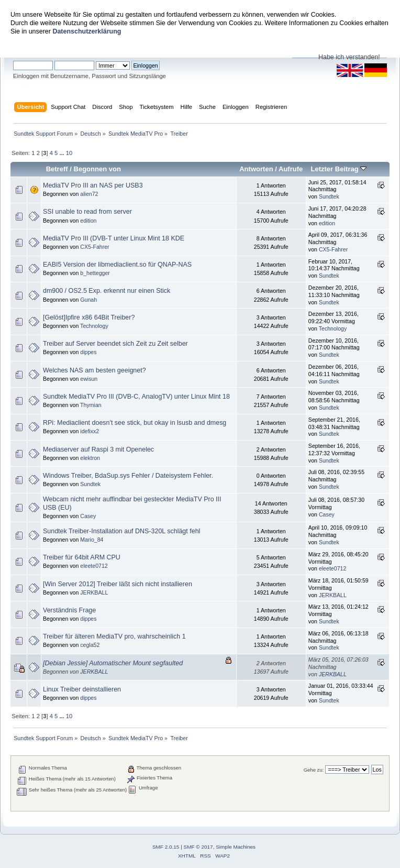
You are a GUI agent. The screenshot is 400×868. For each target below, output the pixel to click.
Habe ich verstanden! (349, 57)
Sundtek (329, 196)
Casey (88, 516)
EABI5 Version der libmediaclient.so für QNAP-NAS (117, 265)
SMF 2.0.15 (166, 847)
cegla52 (90, 645)
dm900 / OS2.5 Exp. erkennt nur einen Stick (107, 291)
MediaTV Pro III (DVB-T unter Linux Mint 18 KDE (114, 238)
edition (88, 221)
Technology (94, 326)
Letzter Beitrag (338, 169)
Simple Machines (236, 847)
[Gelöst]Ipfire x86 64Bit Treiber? (89, 317)
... (62, 153)
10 (69, 153)
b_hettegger (95, 273)
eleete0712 (94, 566)
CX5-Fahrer (95, 247)
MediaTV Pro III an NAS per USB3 (93, 185)
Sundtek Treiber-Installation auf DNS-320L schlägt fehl (121, 531)
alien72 (89, 194)
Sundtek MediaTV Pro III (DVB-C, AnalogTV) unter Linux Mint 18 (136, 397)
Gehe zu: (314, 770)
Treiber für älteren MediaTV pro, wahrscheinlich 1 (114, 636)
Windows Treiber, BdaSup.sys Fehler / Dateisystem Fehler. (128, 476)
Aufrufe (291, 169)
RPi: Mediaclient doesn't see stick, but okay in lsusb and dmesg (135, 423)
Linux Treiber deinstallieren (82, 689)
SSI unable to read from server (87, 212)
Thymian (91, 405)
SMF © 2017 (198, 847)
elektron (90, 458)
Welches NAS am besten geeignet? (95, 370)
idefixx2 (90, 431)
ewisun (89, 379)
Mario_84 (92, 540)
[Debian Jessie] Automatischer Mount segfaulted (113, 663)
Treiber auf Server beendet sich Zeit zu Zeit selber (115, 344)
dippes (88, 352)
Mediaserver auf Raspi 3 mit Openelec (98, 449)
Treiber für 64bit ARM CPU (82, 557)
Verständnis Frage (69, 610)
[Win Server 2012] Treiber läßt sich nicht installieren (118, 584)
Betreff (57, 169)
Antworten (256, 169)
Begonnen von (98, 169)
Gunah (88, 300)
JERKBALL (94, 592)
